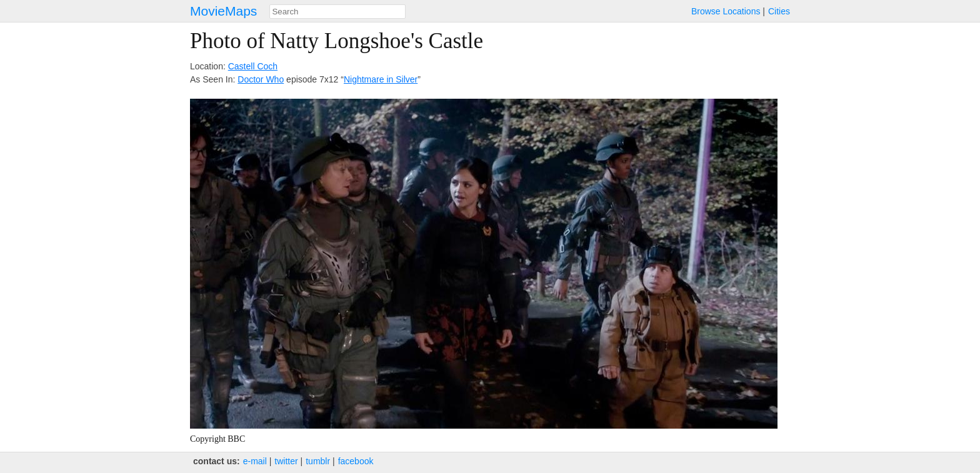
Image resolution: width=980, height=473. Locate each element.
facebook (356, 461)
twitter (286, 461)
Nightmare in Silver (381, 79)
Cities (779, 11)
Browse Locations (726, 11)
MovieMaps (223, 11)
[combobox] (337, 12)
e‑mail (255, 461)
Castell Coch (253, 66)
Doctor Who (261, 79)
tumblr (318, 461)
